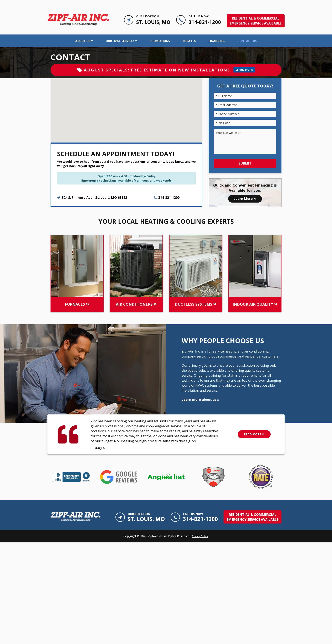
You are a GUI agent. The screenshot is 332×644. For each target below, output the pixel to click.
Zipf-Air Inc (155, 536)
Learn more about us (201, 399)
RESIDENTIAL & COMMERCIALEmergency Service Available (256, 21)
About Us (83, 41)
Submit (245, 163)
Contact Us (247, 41)
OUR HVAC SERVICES (120, 41)
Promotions (160, 41)
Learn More (245, 199)
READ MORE (254, 434)
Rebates (189, 41)
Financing (217, 41)
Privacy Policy (200, 536)
